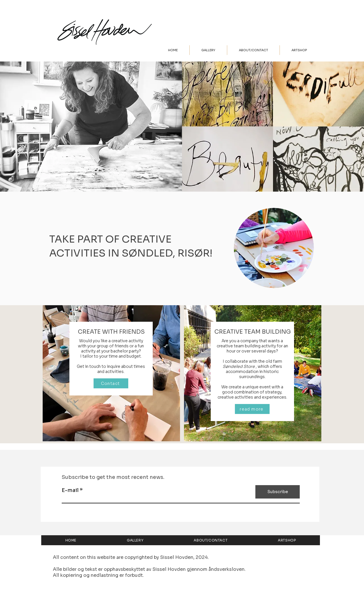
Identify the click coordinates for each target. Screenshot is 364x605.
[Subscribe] (278, 492)
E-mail (70, 490)
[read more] (252, 409)
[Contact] (111, 383)
